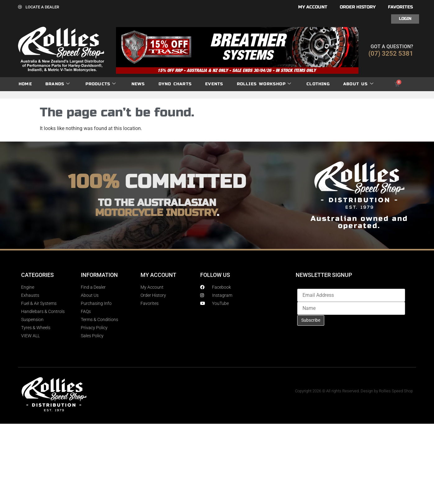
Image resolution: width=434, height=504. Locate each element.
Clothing (318, 84)
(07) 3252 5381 (391, 54)
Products (101, 84)
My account (313, 7)
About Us (358, 84)
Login (405, 19)
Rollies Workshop (264, 84)
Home (25, 84)
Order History (358, 7)
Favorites (400, 7)
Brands (58, 84)
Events (214, 84)
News (138, 84)
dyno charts (175, 84)
